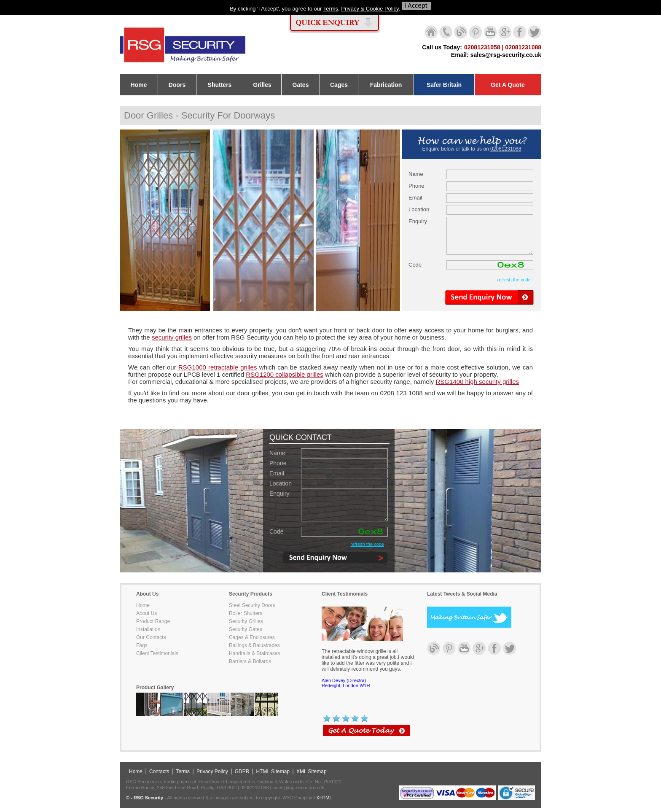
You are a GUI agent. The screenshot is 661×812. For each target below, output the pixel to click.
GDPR (242, 772)
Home (139, 85)
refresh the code (514, 280)
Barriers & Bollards (250, 661)
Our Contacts (151, 637)
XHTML (324, 798)
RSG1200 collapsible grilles (284, 374)
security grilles (172, 337)
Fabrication (386, 85)
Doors (177, 85)
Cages (339, 85)
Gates (301, 85)
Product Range (153, 621)
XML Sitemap (312, 772)
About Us (146, 613)
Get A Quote (508, 85)
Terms (331, 9)
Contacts (159, 772)
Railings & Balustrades (254, 645)
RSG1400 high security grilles (478, 382)
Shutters (220, 85)
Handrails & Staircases (254, 653)
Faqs (142, 645)
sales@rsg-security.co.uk (506, 55)
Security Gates (246, 629)
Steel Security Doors (252, 605)
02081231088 (506, 149)
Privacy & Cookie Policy (370, 9)
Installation (148, 629)
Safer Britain (444, 85)
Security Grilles (246, 621)
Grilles (262, 85)
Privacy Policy (212, 772)
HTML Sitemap (273, 772)
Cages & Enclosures (252, 637)
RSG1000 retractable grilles (218, 367)
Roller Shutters (246, 613)
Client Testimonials (157, 653)
